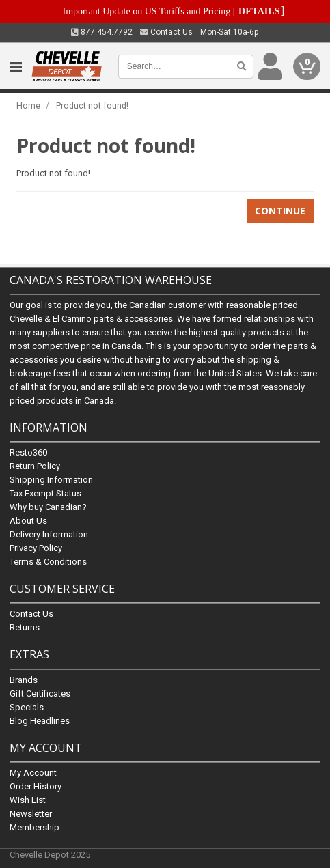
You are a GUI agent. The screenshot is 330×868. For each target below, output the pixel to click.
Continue (280, 211)
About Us (28, 521)
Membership (35, 827)
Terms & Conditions (48, 562)
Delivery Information (49, 535)
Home (28, 106)
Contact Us (166, 32)
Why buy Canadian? (48, 508)
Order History (36, 786)
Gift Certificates (40, 694)
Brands (24, 680)
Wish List (28, 800)
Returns (25, 628)
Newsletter (31, 814)
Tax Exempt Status (45, 494)
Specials (27, 707)
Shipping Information (51, 480)
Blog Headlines (40, 721)
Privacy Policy (36, 549)
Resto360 (28, 453)
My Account (33, 773)
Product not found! (92, 106)
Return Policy (35, 467)
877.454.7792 (102, 32)
